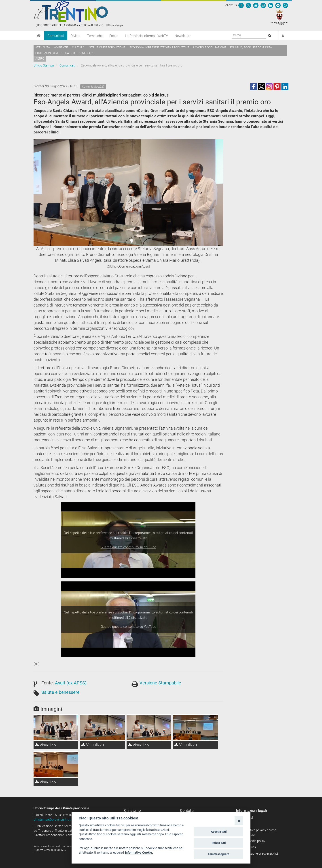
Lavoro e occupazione (210, 47)
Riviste (76, 36)
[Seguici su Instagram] (263, 5)
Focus (114, 36)
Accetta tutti (219, 832)
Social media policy (252, 841)
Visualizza (46, 745)
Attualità (43, 47)
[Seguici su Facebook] (241, 5)
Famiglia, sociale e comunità (251, 47)
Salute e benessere (80, 53)
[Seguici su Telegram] (278, 5)
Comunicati (56, 36)
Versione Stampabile (160, 683)
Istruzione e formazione (107, 47)
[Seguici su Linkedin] (271, 5)
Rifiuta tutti (219, 843)
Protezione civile (48, 53)
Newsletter (183, 36)
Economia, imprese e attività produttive (159, 47)
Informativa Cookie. (139, 853)
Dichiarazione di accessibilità (259, 853)
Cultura (78, 47)
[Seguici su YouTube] (256, 5)
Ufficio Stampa (44, 65)
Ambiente (61, 47)
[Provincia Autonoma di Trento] (280, 17)
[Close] (239, 821)
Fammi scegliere (219, 854)
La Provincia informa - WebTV (146, 36)
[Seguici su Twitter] (248, 5)
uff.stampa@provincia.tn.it (52, 819)
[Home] (39, 36)
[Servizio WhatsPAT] (285, 5)
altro (40, 58)
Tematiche (95, 36)
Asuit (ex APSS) (71, 683)
